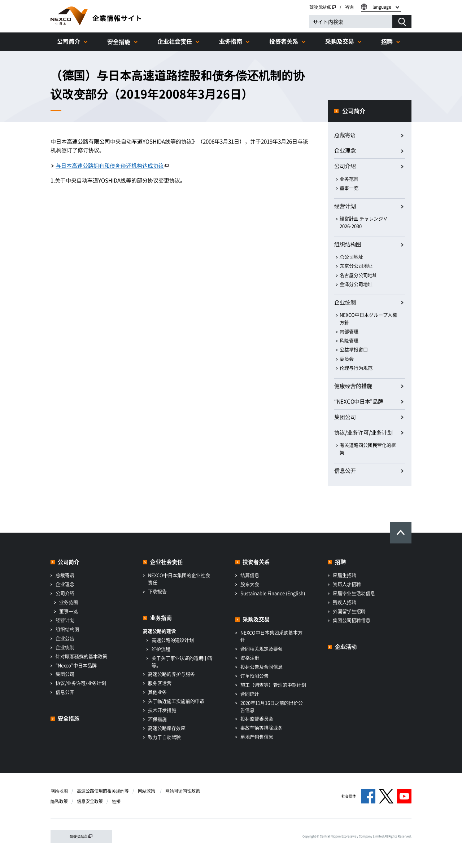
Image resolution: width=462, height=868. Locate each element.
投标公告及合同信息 (261, 667)
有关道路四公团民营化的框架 (368, 449)
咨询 (349, 7)
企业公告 (65, 638)
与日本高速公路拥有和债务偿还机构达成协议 (112, 166)
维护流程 (161, 649)
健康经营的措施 (353, 386)
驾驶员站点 (323, 7)
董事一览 (349, 188)
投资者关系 (284, 41)
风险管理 (349, 340)
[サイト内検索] (351, 22)
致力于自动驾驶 (164, 737)
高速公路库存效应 (167, 728)
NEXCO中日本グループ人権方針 (368, 318)
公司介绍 (345, 166)
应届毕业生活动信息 (354, 593)
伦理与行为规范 (356, 368)
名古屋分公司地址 (358, 275)
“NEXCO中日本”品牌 (359, 401)
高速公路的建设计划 (173, 640)
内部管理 (349, 331)
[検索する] (402, 22)
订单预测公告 (254, 676)
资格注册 (250, 658)
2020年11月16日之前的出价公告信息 (272, 706)
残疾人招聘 (345, 602)
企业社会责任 (175, 41)
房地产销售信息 (257, 737)
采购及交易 (340, 41)
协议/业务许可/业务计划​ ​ (364, 432)
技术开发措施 (162, 710)
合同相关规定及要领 (261, 649)
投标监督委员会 (257, 719)
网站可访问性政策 (183, 791)
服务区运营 (160, 683)
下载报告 (157, 591)
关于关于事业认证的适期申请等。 (182, 662)
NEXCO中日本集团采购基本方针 (271, 636)
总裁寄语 (345, 135)
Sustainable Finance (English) (273, 593)
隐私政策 (59, 801)
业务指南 (231, 41)
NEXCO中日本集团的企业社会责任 (179, 579)
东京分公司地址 (356, 266)
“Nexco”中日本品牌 (76, 665)
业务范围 (349, 179)
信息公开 (345, 471)
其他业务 (157, 692)
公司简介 (69, 41)
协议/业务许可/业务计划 (81, 683)
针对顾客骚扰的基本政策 (81, 656)
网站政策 (147, 791)
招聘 (387, 41)
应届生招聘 (345, 575)
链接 (116, 801)
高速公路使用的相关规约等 (103, 791)
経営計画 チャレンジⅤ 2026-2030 (364, 222)
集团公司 (345, 417)
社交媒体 (349, 796)
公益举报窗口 (354, 349)
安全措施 (119, 41)
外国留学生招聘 (349, 611)
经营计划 (345, 206)
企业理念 (345, 150)
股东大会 (250, 584)
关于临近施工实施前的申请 (176, 701)
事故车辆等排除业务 (261, 728)
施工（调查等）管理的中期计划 (273, 685)
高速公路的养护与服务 (171, 674)
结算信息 (250, 575)
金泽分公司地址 (356, 284)
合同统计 (250, 694)
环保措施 (157, 719)
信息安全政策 (90, 801)
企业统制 (345, 302)
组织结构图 (348, 244)
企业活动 (346, 647)
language (382, 7)
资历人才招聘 (347, 584)
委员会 (347, 359)
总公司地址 (351, 257)
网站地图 (59, 791)
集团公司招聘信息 (352, 620)
